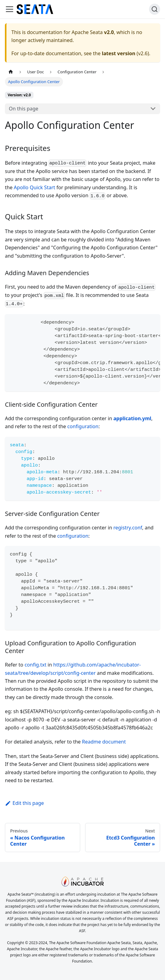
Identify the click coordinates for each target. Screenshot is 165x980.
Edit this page (24, 803)
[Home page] (11, 72)
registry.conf (128, 528)
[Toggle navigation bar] (10, 9)
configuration (83, 426)
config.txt (35, 665)
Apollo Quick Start (35, 187)
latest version (118, 53)
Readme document (104, 742)
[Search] (155, 9)
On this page (24, 109)
